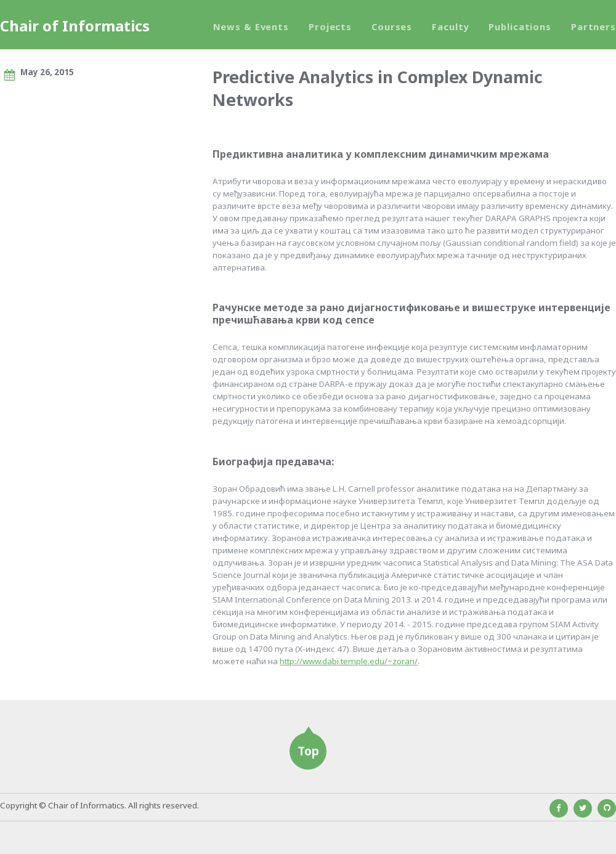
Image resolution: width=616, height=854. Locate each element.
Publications (520, 26)
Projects (330, 26)
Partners (594, 26)
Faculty (450, 26)
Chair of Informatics (75, 26)
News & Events (251, 26)
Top (308, 751)
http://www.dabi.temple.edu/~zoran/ (349, 661)
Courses (392, 26)
